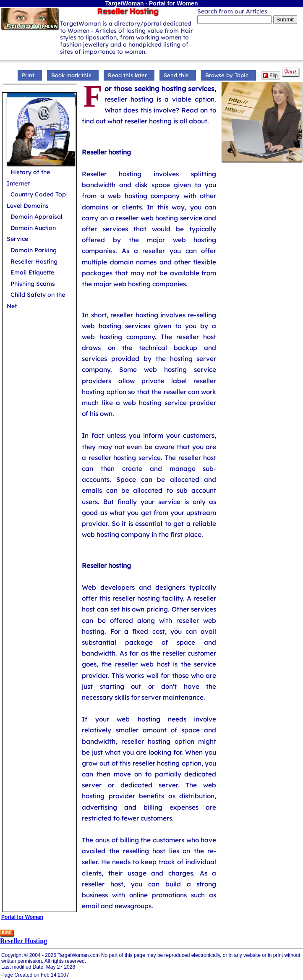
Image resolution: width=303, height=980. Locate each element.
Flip (270, 76)
